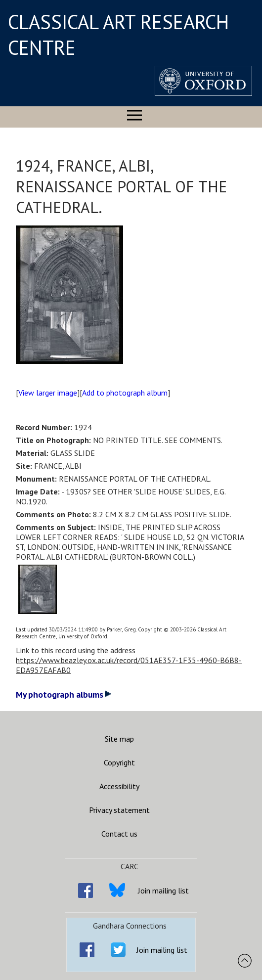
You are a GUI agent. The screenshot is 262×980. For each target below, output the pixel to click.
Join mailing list (163, 891)
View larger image (48, 393)
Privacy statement (119, 810)
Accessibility (119, 786)
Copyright (119, 762)
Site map (119, 739)
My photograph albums (64, 694)
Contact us (119, 834)
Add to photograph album (125, 393)
